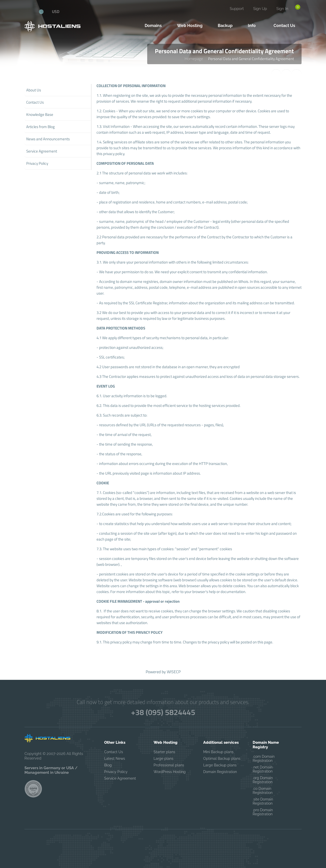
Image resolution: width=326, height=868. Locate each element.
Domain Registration (220, 772)
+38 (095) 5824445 (163, 712)
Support (237, 9)
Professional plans (169, 765)
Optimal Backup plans (222, 759)
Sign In (282, 9)
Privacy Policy (116, 772)
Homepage (194, 59)
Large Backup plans (220, 765)
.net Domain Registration (263, 769)
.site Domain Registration (263, 801)
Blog (108, 765)
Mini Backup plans (218, 752)
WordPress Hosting (170, 772)
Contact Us (114, 752)
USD (56, 11)
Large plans (164, 759)
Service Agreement (120, 778)
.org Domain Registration (263, 780)
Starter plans (164, 752)
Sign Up (260, 9)
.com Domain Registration (264, 759)
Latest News (115, 759)
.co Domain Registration (263, 791)
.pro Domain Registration (263, 812)
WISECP (174, 672)
